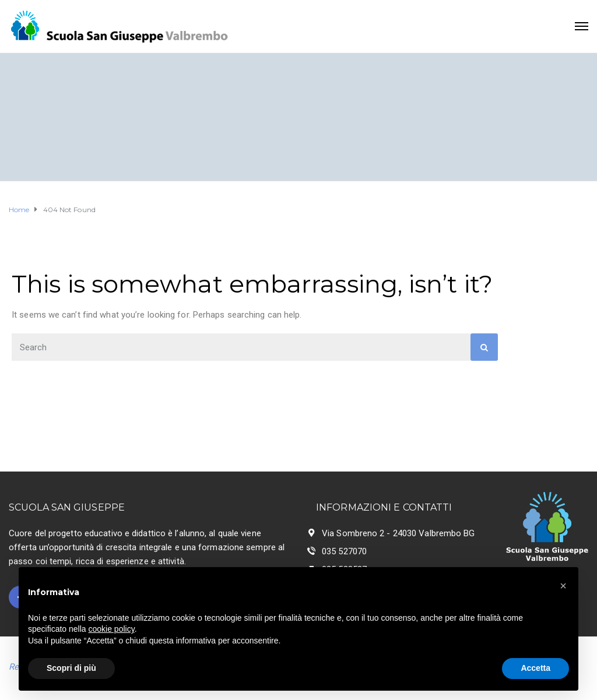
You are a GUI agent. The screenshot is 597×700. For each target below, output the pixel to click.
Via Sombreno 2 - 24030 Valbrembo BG (398, 533)
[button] (563, 586)
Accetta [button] (535, 668)
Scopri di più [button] (71, 668)
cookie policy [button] (112, 629)
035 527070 (344, 551)
